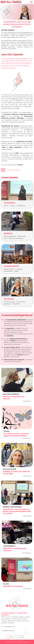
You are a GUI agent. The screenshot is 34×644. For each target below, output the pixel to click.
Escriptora (9, 299)
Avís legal (26, 642)
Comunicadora (11, 266)
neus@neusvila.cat (8, 630)
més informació (27, 401)
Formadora (9, 203)
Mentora (8, 233)
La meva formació (14, 170)
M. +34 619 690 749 (8, 627)
